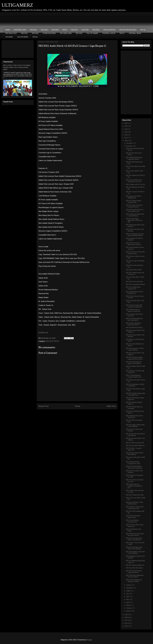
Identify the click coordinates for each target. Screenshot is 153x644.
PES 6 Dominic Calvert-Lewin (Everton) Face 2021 (135, 508)
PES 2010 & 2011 (11, 33)
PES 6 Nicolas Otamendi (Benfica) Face (133, 517)
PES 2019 (55, 30)
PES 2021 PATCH (53, 341)
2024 (126, 129)
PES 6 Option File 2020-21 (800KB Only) (134, 197)
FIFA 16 (35, 37)
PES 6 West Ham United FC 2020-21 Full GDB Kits (134, 363)
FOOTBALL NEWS (135, 33)
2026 (126, 123)
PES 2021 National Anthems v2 (135, 565)
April (128, 602)
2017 (126, 620)
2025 (126, 126)
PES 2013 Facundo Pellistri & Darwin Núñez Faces (135, 210)
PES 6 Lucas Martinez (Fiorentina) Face (132, 521)
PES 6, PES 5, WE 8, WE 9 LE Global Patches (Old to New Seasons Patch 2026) (17, 67)
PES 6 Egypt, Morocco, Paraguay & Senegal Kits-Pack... (134, 486)
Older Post (111, 406)
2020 (126, 141)
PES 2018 (85, 30)
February (129, 608)
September (129, 588)
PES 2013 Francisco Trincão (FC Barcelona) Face (135, 253)
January (129, 611)
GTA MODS (9, 37)
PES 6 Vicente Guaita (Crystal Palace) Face (135, 526)
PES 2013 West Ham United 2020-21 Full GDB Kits (134, 548)
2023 (126, 132)
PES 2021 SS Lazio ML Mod (134, 282)
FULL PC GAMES (92, 33)
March (128, 605)
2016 (126, 623)
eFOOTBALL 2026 (20, 30)
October (129, 585)
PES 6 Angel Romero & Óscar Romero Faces (135, 293)
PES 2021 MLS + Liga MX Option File (134, 449)
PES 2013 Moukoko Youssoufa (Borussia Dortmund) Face (135, 235)
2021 (126, 138)
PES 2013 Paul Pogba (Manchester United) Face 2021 (134, 220)
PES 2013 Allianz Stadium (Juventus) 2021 (134, 202)
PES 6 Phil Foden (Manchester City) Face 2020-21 (135, 576)
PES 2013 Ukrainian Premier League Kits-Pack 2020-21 (134, 358)
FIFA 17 (122, 33)
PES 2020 (44, 30)
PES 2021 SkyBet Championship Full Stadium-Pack (135, 394)
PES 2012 (24, 33)
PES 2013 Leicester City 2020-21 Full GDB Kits (135, 349)
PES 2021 (33, 30)
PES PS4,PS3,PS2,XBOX (128, 30)
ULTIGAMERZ (17, 5)
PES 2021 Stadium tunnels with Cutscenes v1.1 (135, 273)
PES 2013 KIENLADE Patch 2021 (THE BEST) (134, 319)
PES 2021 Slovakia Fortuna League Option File (134, 572)
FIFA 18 (143, 30)
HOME (8, 30)
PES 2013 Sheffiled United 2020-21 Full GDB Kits (136, 553)
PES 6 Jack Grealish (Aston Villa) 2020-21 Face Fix (134, 181)
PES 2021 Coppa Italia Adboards (135, 284)
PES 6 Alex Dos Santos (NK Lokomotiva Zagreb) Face (134, 306)
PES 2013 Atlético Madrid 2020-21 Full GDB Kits (135, 426)
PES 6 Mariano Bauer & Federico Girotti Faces (133, 310)
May (128, 599)
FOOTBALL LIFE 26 (109, 33)
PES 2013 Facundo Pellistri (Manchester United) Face (134, 467)
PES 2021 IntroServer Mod (134, 270)
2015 (126, 626)
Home (78, 406)
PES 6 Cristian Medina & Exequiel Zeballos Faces (134, 376)
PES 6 (65, 30)
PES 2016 (35, 33)
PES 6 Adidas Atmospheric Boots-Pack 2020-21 (134, 324)
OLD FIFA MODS (23, 37)
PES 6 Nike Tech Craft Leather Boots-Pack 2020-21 (135, 535)
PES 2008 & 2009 (66, 33)
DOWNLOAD (43, 333)
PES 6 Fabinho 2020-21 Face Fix (135, 184)
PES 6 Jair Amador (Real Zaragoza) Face (133, 288)
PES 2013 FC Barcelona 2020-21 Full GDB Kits (136, 435)
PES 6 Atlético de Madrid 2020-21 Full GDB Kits (135, 215)
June (128, 597)
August (129, 591)
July (128, 594)
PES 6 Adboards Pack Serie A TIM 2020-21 (134, 417)
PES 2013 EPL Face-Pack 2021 (135, 443)
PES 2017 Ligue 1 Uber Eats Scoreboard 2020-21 (134, 206)
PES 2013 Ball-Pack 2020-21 (134, 328)
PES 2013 (96, 30)
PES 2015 (79, 33)
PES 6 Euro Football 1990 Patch (135, 445)
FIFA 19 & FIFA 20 (109, 30)
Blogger (89, 640)
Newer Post (44, 406)
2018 (126, 617)
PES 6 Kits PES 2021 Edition (134, 568)
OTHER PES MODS (49, 33)
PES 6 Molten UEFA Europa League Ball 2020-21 (134, 158)
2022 (126, 135)
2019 (126, 615)
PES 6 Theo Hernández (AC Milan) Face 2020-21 (134, 581)
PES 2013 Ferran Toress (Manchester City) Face (133, 244)
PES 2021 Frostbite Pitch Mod (135, 495)
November (129, 146)
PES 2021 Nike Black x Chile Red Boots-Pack (134, 503)
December (129, 143)
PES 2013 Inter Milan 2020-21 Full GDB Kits (135, 454)
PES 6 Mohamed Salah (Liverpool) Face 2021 (133, 463)
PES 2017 (74, 30)
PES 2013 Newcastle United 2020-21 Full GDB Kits (134, 539)
